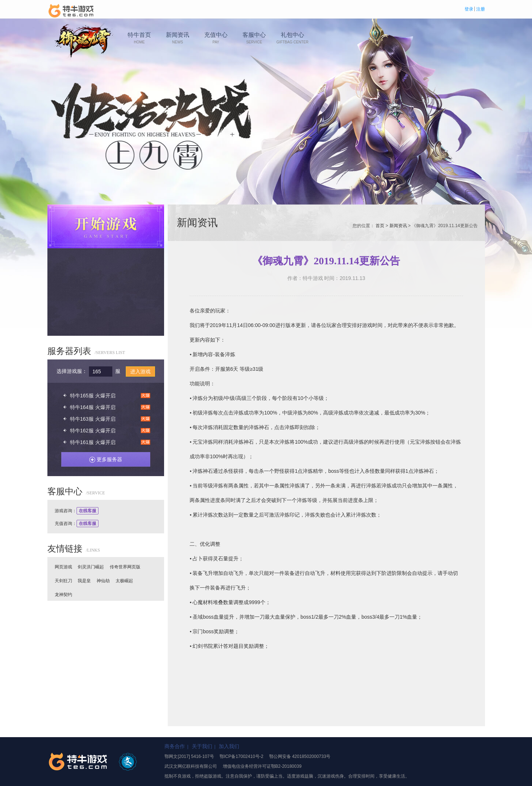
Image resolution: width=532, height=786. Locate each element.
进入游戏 (140, 371)
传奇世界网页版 (125, 567)
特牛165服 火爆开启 (93, 396)
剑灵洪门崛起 (91, 567)
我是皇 (84, 581)
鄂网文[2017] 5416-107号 (189, 756)
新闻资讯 (398, 226)
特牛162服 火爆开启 (93, 431)
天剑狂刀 (63, 581)
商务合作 (175, 746)
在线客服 (88, 511)
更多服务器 (103, 458)
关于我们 (202, 746)
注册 (481, 9)
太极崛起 (124, 581)
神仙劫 (103, 581)
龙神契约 (63, 595)
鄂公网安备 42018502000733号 (300, 756)
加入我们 (229, 746)
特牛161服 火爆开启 (93, 442)
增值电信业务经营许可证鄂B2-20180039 (262, 766)
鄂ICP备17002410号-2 (241, 756)
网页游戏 (63, 567)
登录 (469, 9)
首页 (380, 226)
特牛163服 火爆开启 (93, 419)
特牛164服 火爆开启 (93, 407)
